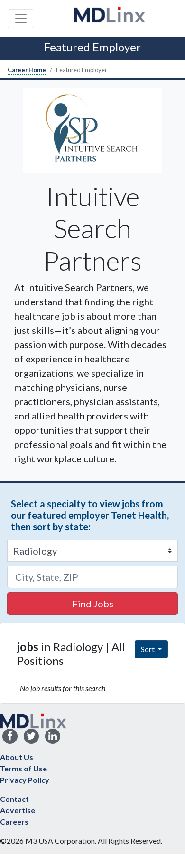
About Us (17, 757)
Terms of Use (23, 768)
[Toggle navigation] (21, 19)
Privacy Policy (25, 780)
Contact (14, 799)
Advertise (18, 810)
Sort (148, 649)
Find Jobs (93, 604)
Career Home (27, 70)
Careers (14, 822)
